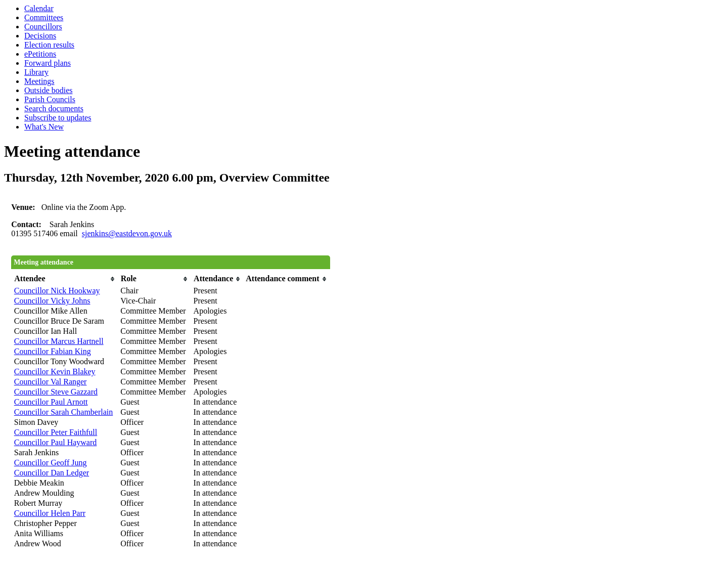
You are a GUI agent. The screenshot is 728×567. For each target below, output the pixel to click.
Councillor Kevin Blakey (55, 372)
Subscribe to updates (58, 118)
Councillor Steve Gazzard (56, 392)
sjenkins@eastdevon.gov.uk (127, 233)
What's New (44, 127)
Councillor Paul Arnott (51, 402)
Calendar (39, 8)
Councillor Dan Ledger (52, 473)
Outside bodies (49, 90)
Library (36, 72)
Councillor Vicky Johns (52, 301)
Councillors (43, 27)
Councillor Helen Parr (50, 513)
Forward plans (48, 63)
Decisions (40, 36)
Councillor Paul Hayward (56, 442)
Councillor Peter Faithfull (56, 432)
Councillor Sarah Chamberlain (64, 412)
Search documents (54, 108)
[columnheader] (65, 279)
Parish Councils (50, 99)
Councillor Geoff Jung (51, 463)
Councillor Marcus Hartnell (59, 341)
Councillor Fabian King (53, 351)
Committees (44, 17)
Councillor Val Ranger (51, 382)
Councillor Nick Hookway (57, 291)
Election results (49, 45)
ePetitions (40, 54)
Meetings (39, 81)
